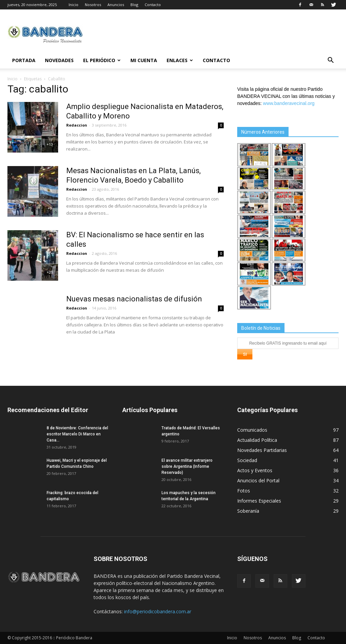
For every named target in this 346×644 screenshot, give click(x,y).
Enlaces (180, 60)
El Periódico (102, 60)
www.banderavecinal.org (289, 103)
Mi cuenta (144, 60)
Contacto (153, 5)
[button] (330, 61)
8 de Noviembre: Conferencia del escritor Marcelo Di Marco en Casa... (77, 434)
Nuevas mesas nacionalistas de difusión (134, 299)
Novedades (59, 60)
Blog (134, 5)
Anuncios (116, 5)
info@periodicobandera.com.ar (158, 611)
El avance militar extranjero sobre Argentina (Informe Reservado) (187, 466)
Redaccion (77, 125)
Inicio (73, 5)
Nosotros (93, 5)
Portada (24, 60)
